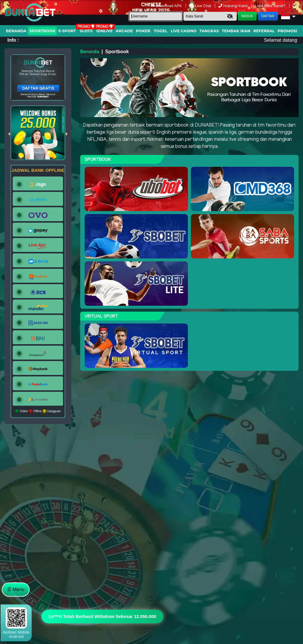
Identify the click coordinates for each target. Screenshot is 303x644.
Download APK (167, 6)
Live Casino (184, 31)
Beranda (16, 31)
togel (161, 31)
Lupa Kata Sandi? (271, 6)
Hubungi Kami (233, 6)
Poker (143, 31)
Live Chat (201, 6)
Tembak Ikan (236, 31)
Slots (86, 31)
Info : (13, 40)
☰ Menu (16, 589)
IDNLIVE (104, 31)
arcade (124, 31)
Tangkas (209, 31)
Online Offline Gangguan (38, 411)
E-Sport (67, 31)
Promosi (287, 31)
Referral (264, 31)
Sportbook (42, 31)
